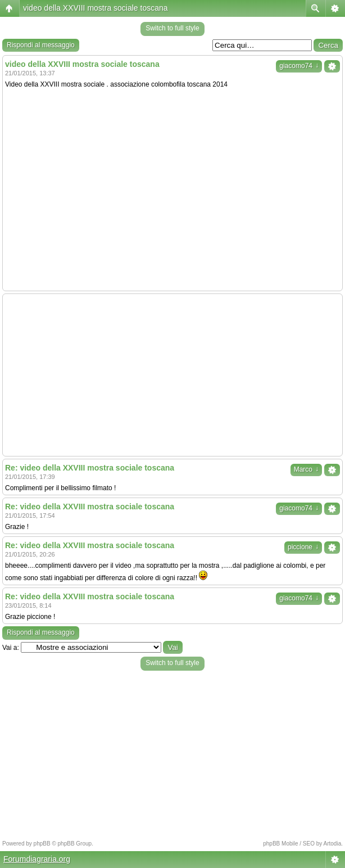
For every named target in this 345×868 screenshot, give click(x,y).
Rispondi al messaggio (41, 45)
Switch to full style (172, 28)
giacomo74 (299, 66)
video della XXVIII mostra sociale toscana (96, 8)
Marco (306, 469)
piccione (303, 547)
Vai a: (11, 648)
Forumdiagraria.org (37, 859)
